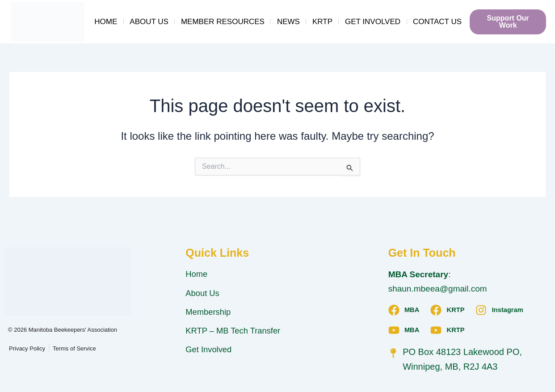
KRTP (322, 22)
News (288, 22)
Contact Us (437, 22)
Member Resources (223, 22)
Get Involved (373, 22)
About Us (149, 22)
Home (106, 22)
